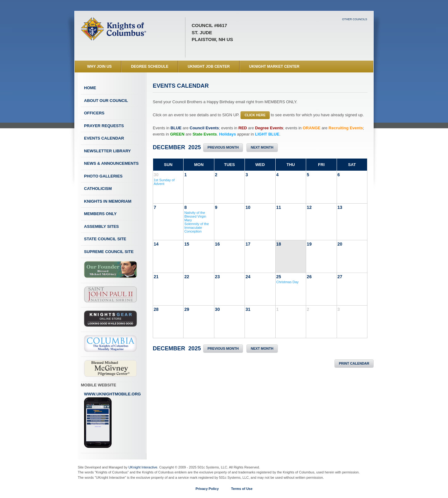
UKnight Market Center (274, 67)
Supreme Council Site (109, 252)
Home (90, 88)
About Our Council (106, 101)
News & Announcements (111, 163)
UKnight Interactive (143, 467)
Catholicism (98, 189)
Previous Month (223, 147)
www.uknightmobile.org (112, 420)
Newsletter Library (107, 151)
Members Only (100, 214)
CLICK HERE (255, 115)
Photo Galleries (103, 176)
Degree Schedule (150, 67)
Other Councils (355, 19)
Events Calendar (104, 138)
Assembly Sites (101, 226)
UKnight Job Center (209, 67)
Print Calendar (354, 363)
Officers (94, 113)
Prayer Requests (104, 126)
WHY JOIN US (99, 67)
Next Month (262, 147)
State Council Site (105, 239)
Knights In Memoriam (108, 201)
